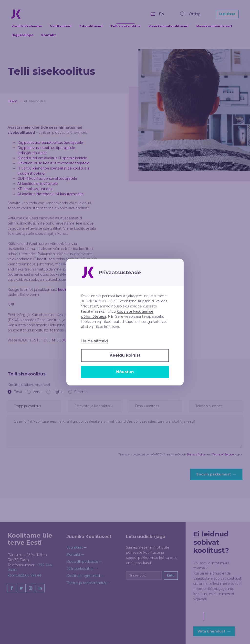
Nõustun (125, 372)
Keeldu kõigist (125, 355)
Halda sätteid (94, 341)
